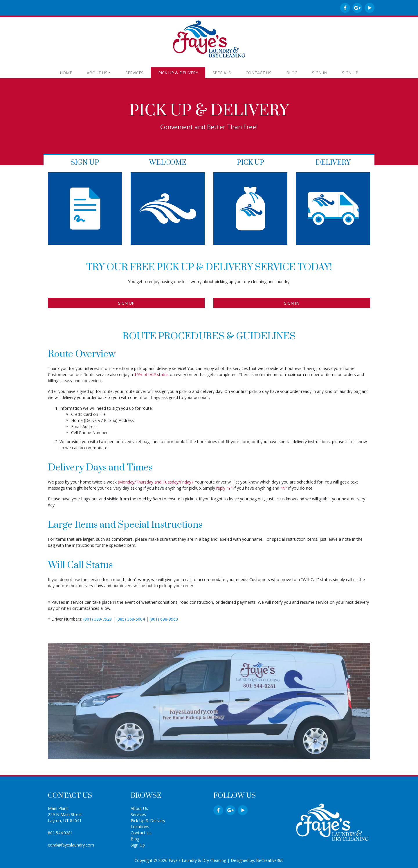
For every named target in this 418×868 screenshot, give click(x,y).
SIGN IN (320, 73)
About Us (139, 808)
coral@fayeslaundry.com (71, 845)
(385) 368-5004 (131, 619)
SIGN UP (350, 73)
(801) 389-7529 (98, 619)
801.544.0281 (60, 833)
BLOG (292, 73)
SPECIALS (222, 73)
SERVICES (134, 73)
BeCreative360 (270, 860)
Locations (140, 827)
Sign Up (138, 845)
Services (138, 814)
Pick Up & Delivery (148, 821)
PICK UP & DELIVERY (178, 73)
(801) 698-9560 (164, 619)
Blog (135, 839)
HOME (66, 73)
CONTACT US (258, 73)
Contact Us (141, 833)
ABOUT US (97, 73)
